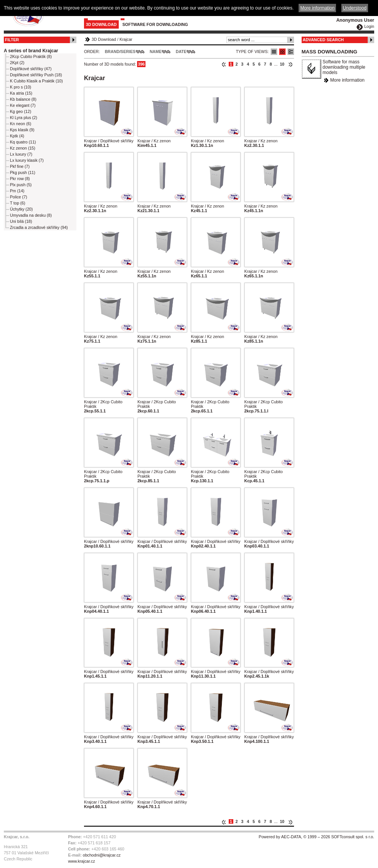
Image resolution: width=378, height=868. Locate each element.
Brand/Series (120, 52)
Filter (12, 40)
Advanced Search (323, 40)
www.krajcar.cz (81, 861)
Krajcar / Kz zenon (154, 141)
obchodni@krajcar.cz (102, 855)
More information (347, 80)
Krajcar (126, 39)
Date (181, 52)
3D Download (101, 24)
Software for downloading (155, 24)
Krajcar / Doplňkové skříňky (109, 141)
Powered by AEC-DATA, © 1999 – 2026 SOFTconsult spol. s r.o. (317, 837)
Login (369, 26)
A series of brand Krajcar (31, 51)
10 (282, 64)
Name (156, 52)
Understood (355, 8)
